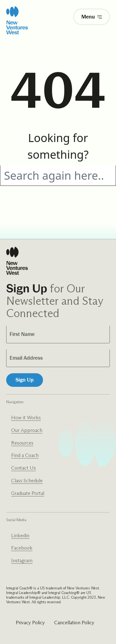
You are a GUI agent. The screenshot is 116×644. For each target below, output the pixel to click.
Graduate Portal (28, 493)
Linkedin (20, 535)
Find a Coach (25, 455)
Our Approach (27, 430)
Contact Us (24, 468)
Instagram (22, 560)
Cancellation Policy (74, 623)
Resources (22, 443)
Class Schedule (27, 481)
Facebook (22, 548)
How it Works (26, 418)
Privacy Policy (30, 623)
